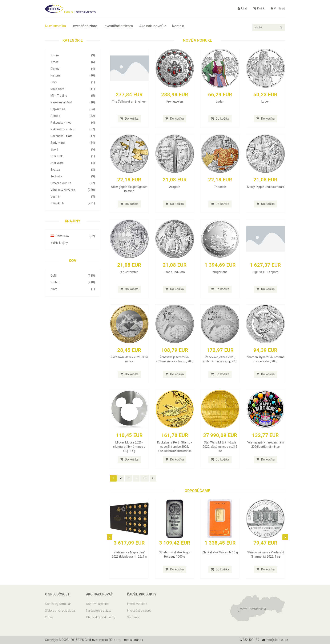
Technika (73, 176)
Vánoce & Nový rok (73, 190)
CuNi (73, 276)
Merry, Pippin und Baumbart (265, 187)
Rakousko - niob (73, 123)
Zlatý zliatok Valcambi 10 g (220, 552)
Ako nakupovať (153, 26)
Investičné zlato (85, 26)
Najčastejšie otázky (99, 611)
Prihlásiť (278, 8)
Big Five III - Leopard (265, 272)
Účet (242, 8)
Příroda (73, 116)
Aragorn (175, 187)
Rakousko (73, 236)
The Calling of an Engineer (129, 102)
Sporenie (133, 617)
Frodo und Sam (175, 272)
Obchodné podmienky (101, 617)
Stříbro (73, 282)
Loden (220, 102)
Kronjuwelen (175, 102)
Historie (73, 75)
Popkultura (73, 109)
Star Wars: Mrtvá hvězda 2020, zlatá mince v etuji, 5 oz (220, 447)
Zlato (73, 289)
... (136, 478)
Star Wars (73, 163)
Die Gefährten (129, 272)
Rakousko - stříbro (73, 129)
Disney (73, 69)
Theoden (220, 187)
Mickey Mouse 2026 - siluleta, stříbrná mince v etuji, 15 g (129, 447)
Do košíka (129, 119)
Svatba (73, 170)
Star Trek (73, 156)
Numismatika (55, 26)
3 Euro (73, 55)
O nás (49, 617)
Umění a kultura (73, 183)
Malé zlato (73, 89)
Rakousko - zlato (73, 136)
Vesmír (73, 197)
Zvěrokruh (73, 203)
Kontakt (178, 26)
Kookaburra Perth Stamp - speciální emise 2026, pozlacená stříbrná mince (175, 447)
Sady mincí (73, 143)
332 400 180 (249, 640)
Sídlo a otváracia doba (60, 611)
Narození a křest (73, 102)
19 (145, 478)
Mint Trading (73, 96)
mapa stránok (134, 640)
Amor (73, 62)
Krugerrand (220, 272)
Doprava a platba (97, 604)
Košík (259, 8)
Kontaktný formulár (58, 604)
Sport (73, 149)
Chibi (73, 82)
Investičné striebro (118, 26)
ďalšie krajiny (59, 243)
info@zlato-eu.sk (275, 640)
